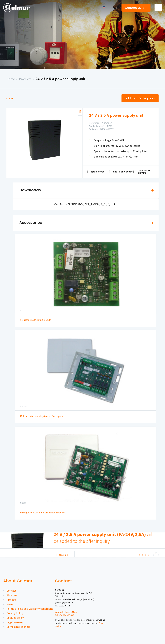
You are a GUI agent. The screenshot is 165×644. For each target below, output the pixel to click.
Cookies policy (15, 618)
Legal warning (15, 622)
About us (12, 595)
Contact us (134, 8)
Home (11, 79)
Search (62, 555)
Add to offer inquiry (140, 98)
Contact (11, 591)
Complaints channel (18, 627)
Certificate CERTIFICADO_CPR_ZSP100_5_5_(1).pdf (83, 204)
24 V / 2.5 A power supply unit (60, 79)
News (10, 604)
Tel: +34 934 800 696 (64, 615)
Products (25, 79)
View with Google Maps (66, 612)
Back (10, 98)
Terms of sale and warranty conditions (30, 609)
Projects (12, 600)
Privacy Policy (15, 613)
